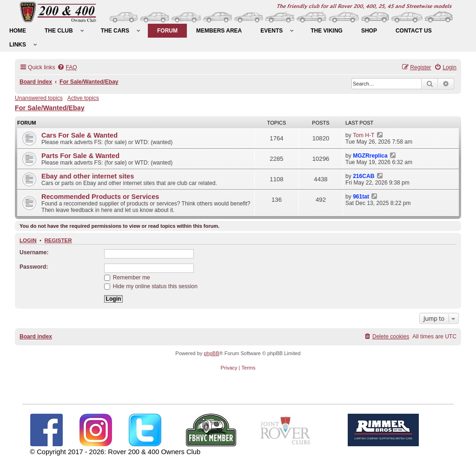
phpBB (211, 353)
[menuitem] (18, 31)
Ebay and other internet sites (88, 176)
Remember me (127, 278)
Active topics (83, 98)
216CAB (364, 176)
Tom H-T (364, 135)
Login (28, 240)
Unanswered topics (39, 98)
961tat (361, 197)
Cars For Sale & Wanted (79, 135)
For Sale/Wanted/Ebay (50, 108)
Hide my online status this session (151, 286)
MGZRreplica (370, 156)
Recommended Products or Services (100, 197)
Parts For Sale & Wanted (80, 156)
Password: (34, 267)
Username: (34, 252)
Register (58, 240)
